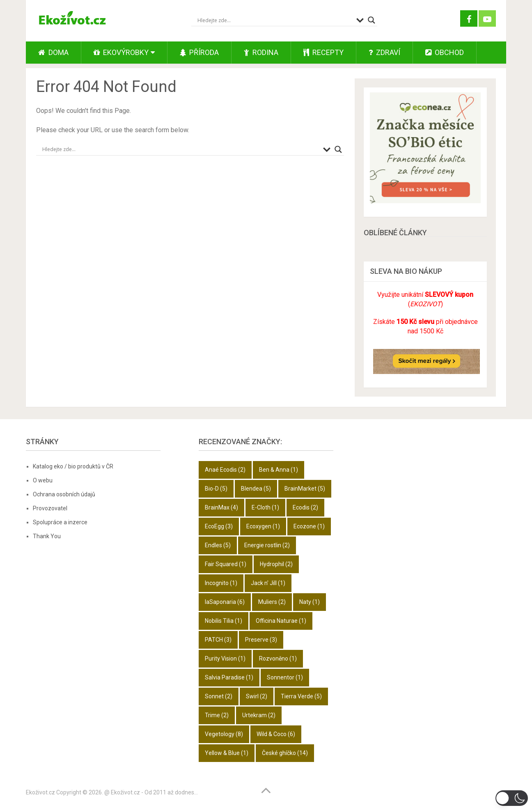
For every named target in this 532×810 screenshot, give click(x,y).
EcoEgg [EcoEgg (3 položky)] (219, 526)
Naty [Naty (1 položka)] (310, 602)
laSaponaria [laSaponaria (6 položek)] (225, 602)
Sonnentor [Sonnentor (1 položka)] (285, 677)
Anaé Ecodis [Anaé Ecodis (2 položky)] (225, 470)
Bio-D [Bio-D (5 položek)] (216, 489)
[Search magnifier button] (371, 20)
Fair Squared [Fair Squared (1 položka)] (226, 564)
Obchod (445, 52)
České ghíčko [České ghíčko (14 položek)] (285, 753)
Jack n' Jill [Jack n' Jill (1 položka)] (268, 583)
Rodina (261, 52)
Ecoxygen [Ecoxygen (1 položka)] (263, 526)
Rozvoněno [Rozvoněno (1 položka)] (278, 659)
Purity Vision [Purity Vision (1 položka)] (225, 659)
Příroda (199, 52)
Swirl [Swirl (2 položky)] (257, 696)
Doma (53, 52)
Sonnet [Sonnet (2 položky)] (219, 696)
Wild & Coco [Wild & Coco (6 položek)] (276, 734)
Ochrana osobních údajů (64, 494)
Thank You (47, 536)
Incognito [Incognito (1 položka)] (221, 583)
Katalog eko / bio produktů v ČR (73, 466)
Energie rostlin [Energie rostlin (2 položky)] (267, 545)
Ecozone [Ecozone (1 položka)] (309, 526)
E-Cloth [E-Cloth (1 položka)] (265, 507)
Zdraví (384, 52)
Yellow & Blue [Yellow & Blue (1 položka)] (227, 753)
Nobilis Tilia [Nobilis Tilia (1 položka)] (224, 621)
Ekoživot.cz (40, 792)
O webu (43, 480)
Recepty (323, 52)
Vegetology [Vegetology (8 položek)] (224, 734)
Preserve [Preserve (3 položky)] (261, 640)
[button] (512, 798)
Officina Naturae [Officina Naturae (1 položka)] (281, 621)
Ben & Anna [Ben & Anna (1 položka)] (279, 470)
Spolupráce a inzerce (60, 522)
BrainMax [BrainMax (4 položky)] (221, 507)
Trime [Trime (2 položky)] (217, 715)
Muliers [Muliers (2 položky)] (272, 602)
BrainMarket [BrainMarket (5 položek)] (305, 489)
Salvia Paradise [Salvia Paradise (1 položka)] (229, 677)
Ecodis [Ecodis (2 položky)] (305, 507)
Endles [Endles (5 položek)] (218, 545)
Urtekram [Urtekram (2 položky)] (259, 715)
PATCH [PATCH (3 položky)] (218, 640)
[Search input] (275, 20)
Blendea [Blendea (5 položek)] (256, 489)
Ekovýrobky (121, 52)
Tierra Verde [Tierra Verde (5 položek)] (301, 696)
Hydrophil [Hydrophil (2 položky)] (276, 564)
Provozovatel (50, 508)
